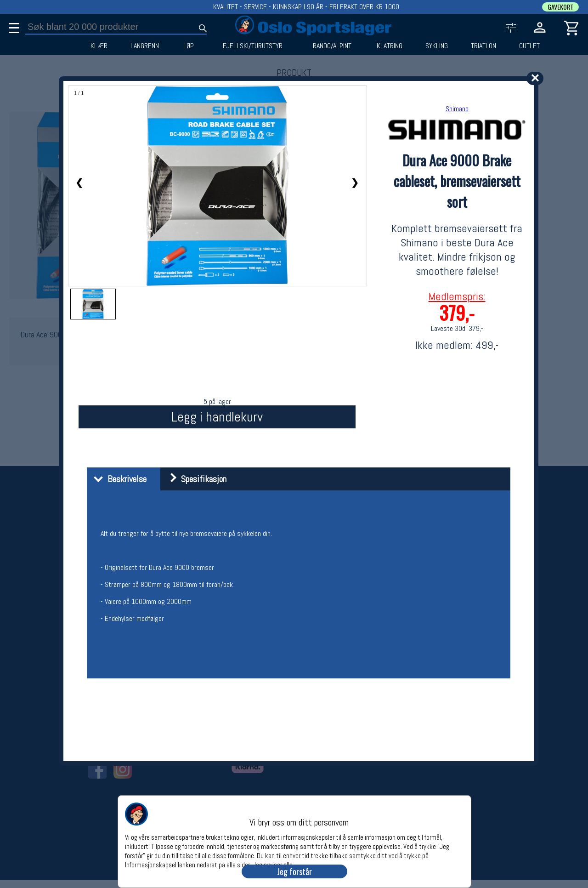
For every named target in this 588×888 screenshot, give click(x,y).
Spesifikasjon (195, 479)
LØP (189, 46)
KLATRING (390, 46)
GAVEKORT (560, 7)
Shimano (457, 109)
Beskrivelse (118, 479)
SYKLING (437, 46)
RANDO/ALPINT (332, 46)
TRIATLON (483, 46)
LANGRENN (145, 46)
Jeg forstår (294, 871)
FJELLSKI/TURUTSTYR (253, 46)
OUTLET (529, 46)
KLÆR (99, 46)
